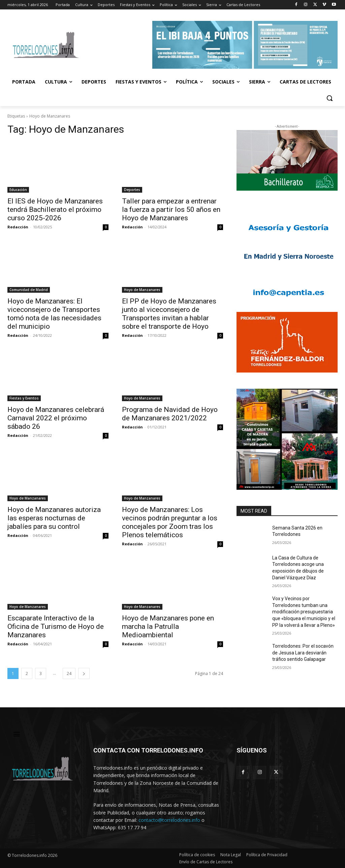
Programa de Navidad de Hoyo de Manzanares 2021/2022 (170, 414)
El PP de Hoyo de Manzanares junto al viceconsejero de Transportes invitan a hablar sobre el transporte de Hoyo (169, 314)
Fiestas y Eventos (24, 398)
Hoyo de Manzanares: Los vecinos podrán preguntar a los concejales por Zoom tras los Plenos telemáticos (170, 522)
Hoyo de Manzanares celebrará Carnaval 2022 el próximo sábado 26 (56, 418)
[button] (330, 98)
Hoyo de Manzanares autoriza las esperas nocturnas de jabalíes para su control (54, 518)
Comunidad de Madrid (29, 290)
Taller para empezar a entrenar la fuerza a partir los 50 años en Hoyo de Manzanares (171, 210)
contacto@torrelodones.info (169, 820)
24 (69, 673)
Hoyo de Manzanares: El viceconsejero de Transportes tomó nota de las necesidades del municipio (54, 314)
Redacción (18, 227)
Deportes (132, 190)
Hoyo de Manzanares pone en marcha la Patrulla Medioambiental (168, 626)
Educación (18, 190)
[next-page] (84, 673)
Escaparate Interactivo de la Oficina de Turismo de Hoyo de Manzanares (56, 626)
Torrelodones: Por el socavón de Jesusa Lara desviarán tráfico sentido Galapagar (303, 653)
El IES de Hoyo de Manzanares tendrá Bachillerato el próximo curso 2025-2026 (55, 210)
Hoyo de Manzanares (142, 290)
